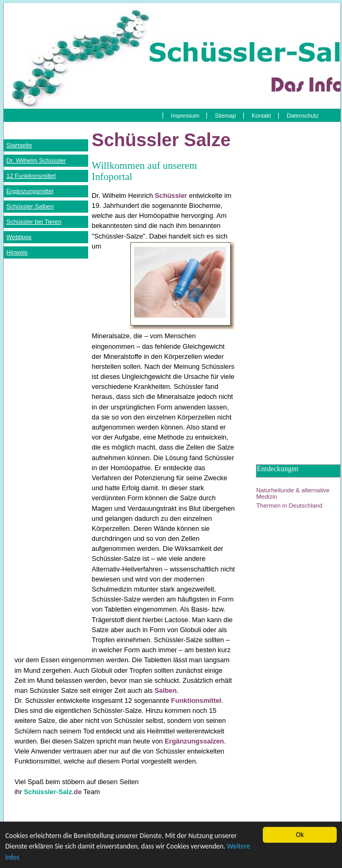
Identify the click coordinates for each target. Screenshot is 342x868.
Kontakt (262, 116)
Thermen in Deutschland (289, 505)
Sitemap (225, 116)
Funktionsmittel (196, 700)
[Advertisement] (46, 424)
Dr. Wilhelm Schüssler (36, 160)
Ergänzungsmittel (30, 191)
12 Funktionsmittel (31, 176)
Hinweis (17, 252)
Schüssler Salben (30, 206)
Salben (166, 690)
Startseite (19, 145)
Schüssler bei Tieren (34, 222)
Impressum (185, 116)
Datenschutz (302, 116)
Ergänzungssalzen (194, 741)
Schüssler (171, 195)
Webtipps (19, 237)
